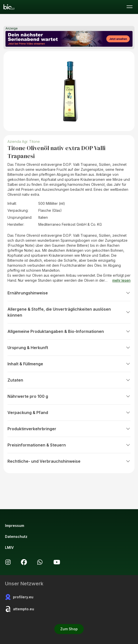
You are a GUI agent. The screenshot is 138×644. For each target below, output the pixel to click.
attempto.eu (20, 609)
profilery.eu (19, 597)
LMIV (9, 547)
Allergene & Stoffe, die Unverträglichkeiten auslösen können (69, 312)
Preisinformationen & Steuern (69, 445)
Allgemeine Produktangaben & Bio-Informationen (69, 331)
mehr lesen (121, 280)
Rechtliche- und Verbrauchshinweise (69, 461)
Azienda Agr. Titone (24, 141)
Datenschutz (16, 537)
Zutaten (69, 380)
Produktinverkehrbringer (69, 429)
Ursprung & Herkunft (69, 348)
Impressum (15, 526)
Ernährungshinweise (69, 293)
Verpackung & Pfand (69, 413)
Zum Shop (69, 629)
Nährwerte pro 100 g (69, 396)
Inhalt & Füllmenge (69, 364)
